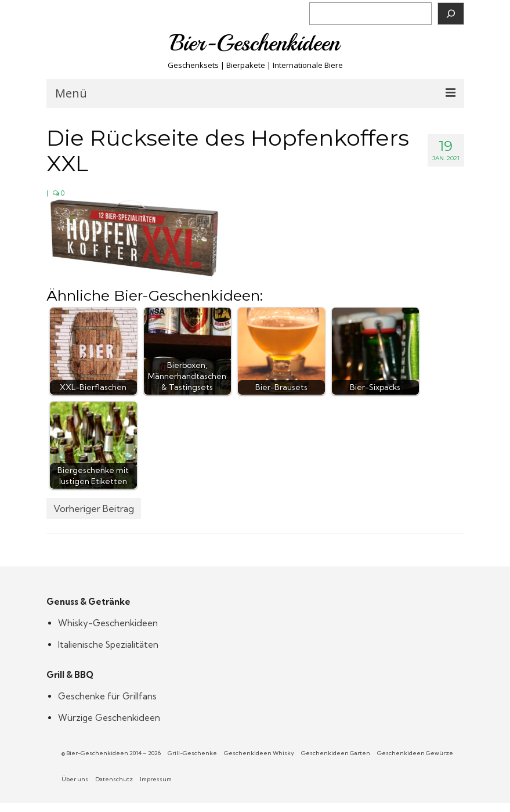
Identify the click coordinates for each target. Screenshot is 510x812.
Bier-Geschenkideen (255, 43)
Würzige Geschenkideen (109, 718)
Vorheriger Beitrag (94, 508)
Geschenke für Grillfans (107, 696)
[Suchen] (451, 14)
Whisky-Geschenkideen (108, 623)
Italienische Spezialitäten (108, 645)
